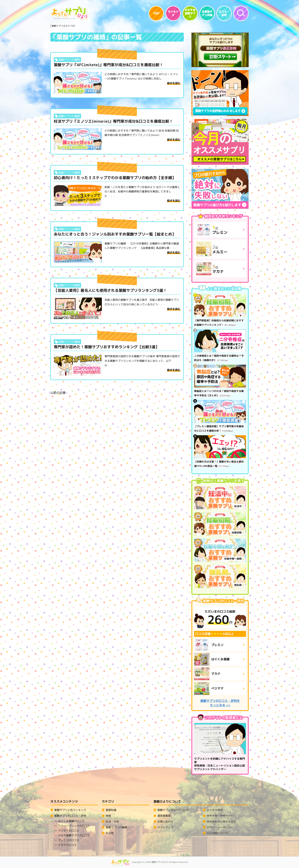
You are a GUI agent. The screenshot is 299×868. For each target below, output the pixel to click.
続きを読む (174, 83)
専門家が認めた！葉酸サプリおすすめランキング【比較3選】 (106, 347)
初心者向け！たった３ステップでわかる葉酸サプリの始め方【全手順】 (115, 178)
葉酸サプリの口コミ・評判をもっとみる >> (220, 703)
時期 (108, 816)
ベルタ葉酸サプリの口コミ (74, 835)
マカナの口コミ (67, 845)
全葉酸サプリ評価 (207, 13)
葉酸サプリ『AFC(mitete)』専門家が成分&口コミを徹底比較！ (109, 65)
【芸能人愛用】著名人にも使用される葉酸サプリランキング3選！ (110, 290)
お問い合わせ (165, 822)
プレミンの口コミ (69, 840)
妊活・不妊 (112, 822)
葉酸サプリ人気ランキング (70, 810)
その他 (110, 833)
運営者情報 (164, 816)
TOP (156, 13)
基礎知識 (111, 810)
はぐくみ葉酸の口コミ (71, 821)
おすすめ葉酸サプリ (190, 13)
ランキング (173, 13)
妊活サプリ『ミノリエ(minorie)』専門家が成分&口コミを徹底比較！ (113, 121)
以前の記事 (58, 393)
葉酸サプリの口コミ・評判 (70, 816)
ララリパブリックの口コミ (74, 826)
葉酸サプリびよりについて (173, 810)
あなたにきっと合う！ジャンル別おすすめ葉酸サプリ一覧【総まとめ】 (115, 234)
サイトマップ (165, 827)
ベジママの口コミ (69, 831)
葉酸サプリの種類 (69, 60)
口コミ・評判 (224, 13)
